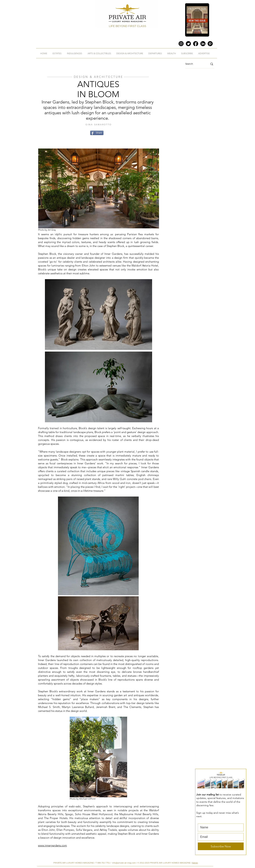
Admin (195, 863)
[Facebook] (196, 44)
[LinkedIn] (203, 44)
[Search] (194, 64)
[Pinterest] (210, 44)
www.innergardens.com (52, 845)
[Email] (220, 837)
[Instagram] (181, 44)
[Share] (97, 133)
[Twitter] (188, 44)
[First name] (220, 827)
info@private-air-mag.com (124, 863)
